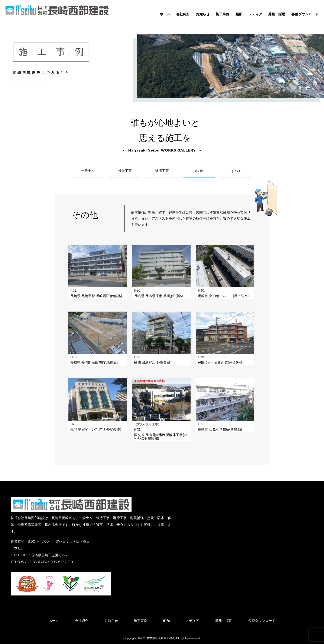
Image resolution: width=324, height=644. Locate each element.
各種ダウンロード (305, 14)
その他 (199, 171)
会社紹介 (183, 14)
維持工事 (125, 171)
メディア (255, 14)
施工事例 (223, 14)
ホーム (165, 14)
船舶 (239, 14)
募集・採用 (277, 14)
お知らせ (203, 14)
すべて (236, 171)
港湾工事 (162, 171)
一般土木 (88, 171)
